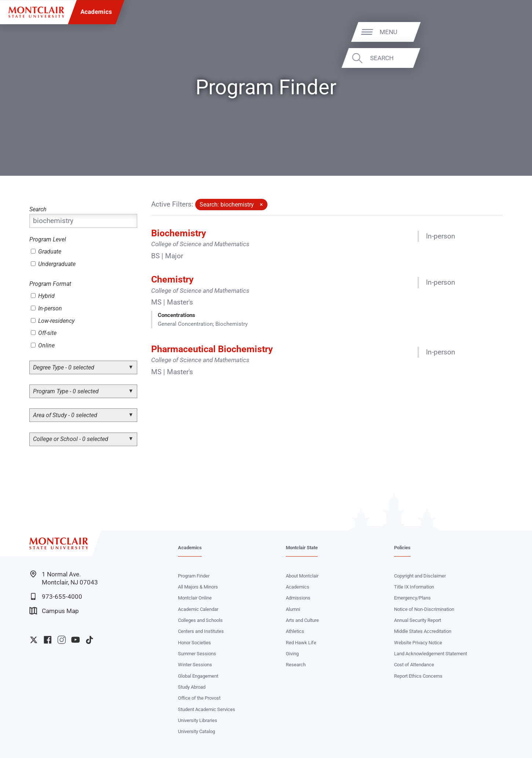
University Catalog (196, 731)
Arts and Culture (302, 620)
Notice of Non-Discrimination (424, 609)
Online (43, 345)
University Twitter (34, 640)
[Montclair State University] (36, 12)
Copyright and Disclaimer (420, 576)
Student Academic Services (207, 709)
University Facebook (48, 640)
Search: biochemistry (227, 205)
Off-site (44, 333)
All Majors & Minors (198, 587)
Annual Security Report (418, 620)
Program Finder (194, 576)
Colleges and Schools (200, 620)
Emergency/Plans (412, 598)
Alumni (293, 609)
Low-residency (53, 321)
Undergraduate (53, 264)
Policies (402, 548)
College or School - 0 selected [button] (71, 439)
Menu (508, 32)
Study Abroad (192, 687)
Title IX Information (414, 587)
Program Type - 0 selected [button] (66, 391)
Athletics (295, 631)
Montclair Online (195, 598)
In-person (46, 308)
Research (296, 665)
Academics (96, 12)
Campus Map (54, 611)
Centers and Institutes (201, 631)
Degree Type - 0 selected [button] (64, 367)
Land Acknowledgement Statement (431, 654)
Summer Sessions (197, 654)
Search (502, 58)
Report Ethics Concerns (418, 676)
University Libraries (198, 720)
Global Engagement (198, 676)
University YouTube (76, 640)
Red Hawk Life (301, 643)
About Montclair (302, 576)
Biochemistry (179, 233)
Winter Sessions (195, 665)
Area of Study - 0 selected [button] (65, 415)
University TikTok (90, 640)
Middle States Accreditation (423, 631)
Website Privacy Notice (418, 643)
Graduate (46, 252)
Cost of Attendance (414, 665)
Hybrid (43, 296)
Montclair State (302, 548)
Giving (292, 654)
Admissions (298, 598)
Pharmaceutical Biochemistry (212, 349)
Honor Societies (194, 643)
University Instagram (62, 640)
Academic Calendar (198, 609)
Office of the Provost (199, 698)
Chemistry (172, 279)
